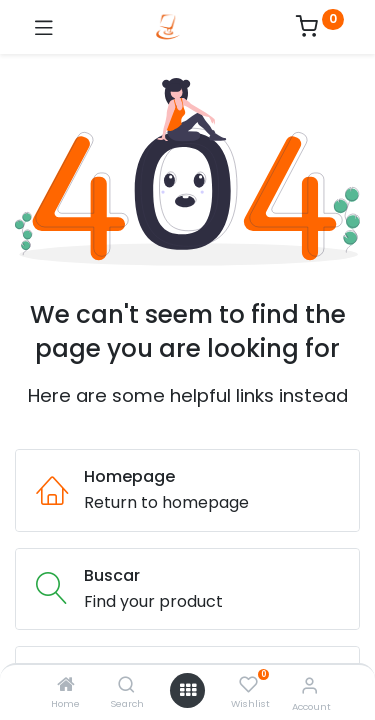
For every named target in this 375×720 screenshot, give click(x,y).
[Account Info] (309, 685)
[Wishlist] (248, 685)
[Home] (66, 685)
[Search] (126, 685)
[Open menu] (188, 690)
